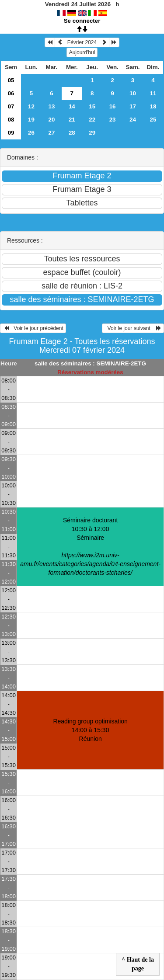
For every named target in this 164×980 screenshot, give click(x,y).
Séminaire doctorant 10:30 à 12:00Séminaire (90, 546)
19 (31, 120)
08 (11, 120)
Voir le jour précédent (33, 328)
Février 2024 (82, 42)
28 (72, 133)
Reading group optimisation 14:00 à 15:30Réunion (90, 730)
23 (113, 120)
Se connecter (82, 21)
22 (92, 120)
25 (153, 120)
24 (133, 120)
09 (11, 133)
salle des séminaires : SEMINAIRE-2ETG (90, 363)
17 (133, 106)
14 (72, 106)
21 (72, 120)
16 (113, 106)
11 (153, 93)
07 (11, 106)
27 (51, 133)
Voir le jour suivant (133, 328)
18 (153, 106)
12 (31, 106)
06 (11, 93)
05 (11, 80)
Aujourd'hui (82, 52)
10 (133, 93)
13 (51, 106)
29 (92, 133)
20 (51, 120)
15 (92, 106)
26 (31, 133)
